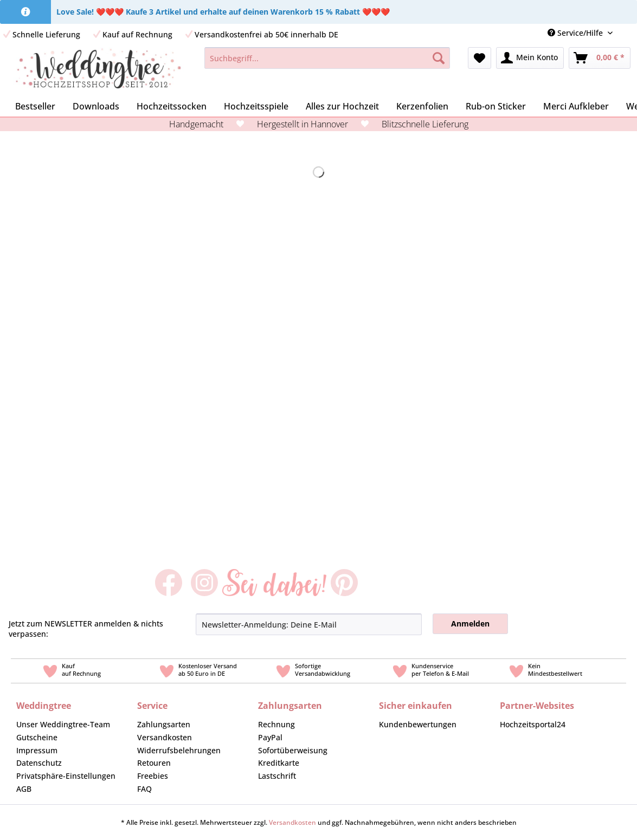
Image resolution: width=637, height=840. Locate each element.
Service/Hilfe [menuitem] (576, 33)
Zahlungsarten (164, 724)
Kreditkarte (279, 763)
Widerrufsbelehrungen (179, 750)
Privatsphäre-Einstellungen (66, 776)
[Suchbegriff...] (327, 58)
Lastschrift (277, 776)
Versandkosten (165, 737)
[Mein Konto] (530, 58)
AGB (24, 789)
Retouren (154, 763)
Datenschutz (39, 763)
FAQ (144, 789)
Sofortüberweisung (293, 750)
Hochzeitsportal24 (533, 724)
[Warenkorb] (600, 58)
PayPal (270, 737)
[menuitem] (629, 33)
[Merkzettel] (480, 58)
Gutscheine (37, 737)
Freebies (153, 776)
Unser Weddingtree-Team (63, 724)
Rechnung (276, 724)
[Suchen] (439, 58)
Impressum (37, 750)
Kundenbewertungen (418, 724)
